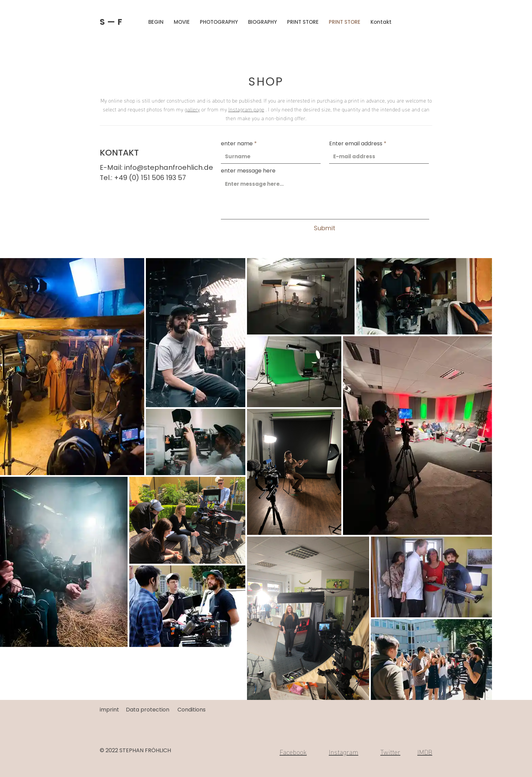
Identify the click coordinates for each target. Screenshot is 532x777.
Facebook (293, 751)
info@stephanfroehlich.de (169, 167)
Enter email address (356, 144)
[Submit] (324, 228)
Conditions (192, 710)
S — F (111, 22)
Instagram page (246, 109)
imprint (109, 710)
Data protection (148, 710)
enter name (237, 144)
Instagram (344, 751)
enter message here (248, 171)
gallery (192, 109)
